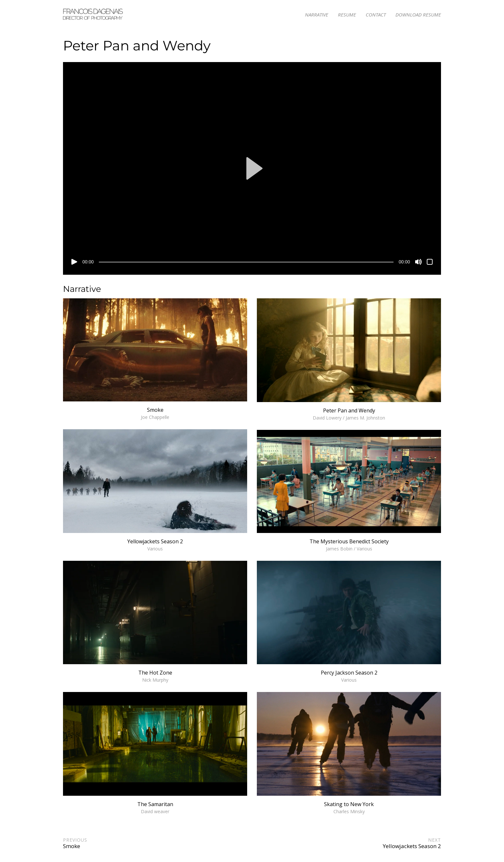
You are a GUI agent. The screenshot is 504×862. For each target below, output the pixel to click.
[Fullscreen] (430, 262)
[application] (252, 168)
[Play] (74, 262)
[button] (252, 168)
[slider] (246, 262)
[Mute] (418, 262)
